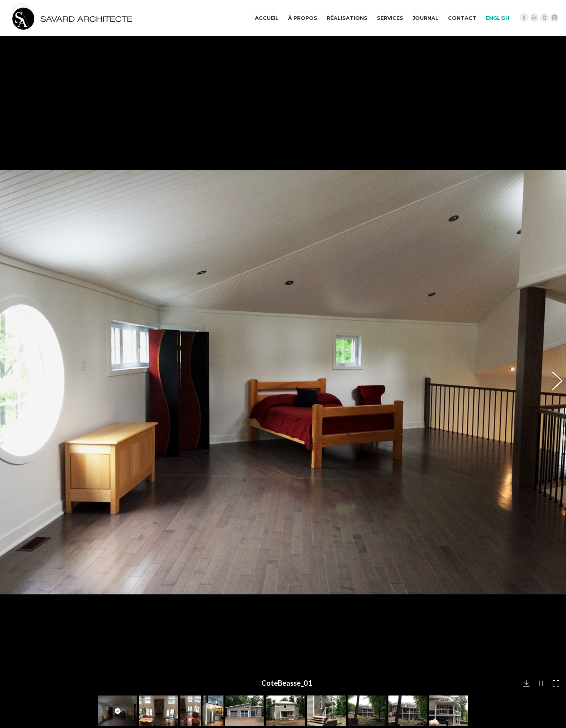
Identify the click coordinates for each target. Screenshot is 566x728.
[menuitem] (498, 18)
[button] (553, 261)
